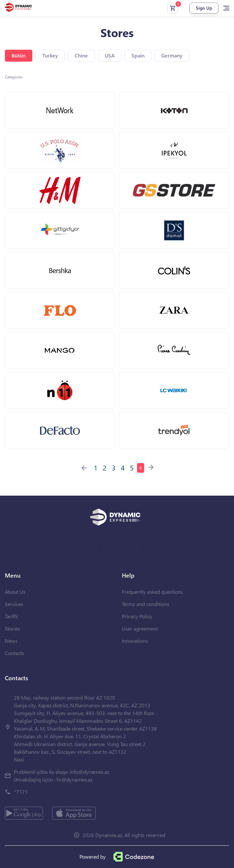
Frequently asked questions (152, 592)
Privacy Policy (137, 616)
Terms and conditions (146, 604)
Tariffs (11, 616)
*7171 (21, 792)
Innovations (135, 641)
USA (110, 55)
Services (14, 604)
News (11, 641)
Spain (138, 55)
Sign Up (204, 8)
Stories (12, 628)
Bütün (19, 55)
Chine (81, 55)
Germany (172, 55)
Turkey (50, 55)
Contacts (15, 653)
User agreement (140, 628)
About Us (15, 592)
